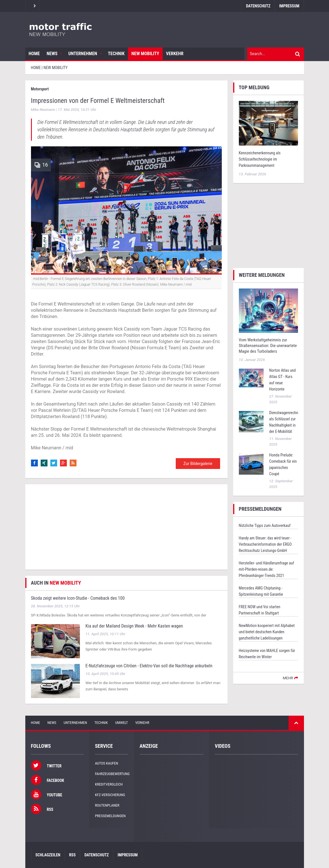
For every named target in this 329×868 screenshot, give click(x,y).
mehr (288, 678)
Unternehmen (83, 54)
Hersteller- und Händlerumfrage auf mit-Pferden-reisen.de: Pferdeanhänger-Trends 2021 (266, 569)
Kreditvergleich (109, 784)
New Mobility (145, 54)
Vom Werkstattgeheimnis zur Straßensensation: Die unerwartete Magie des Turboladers (268, 346)
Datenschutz (258, 6)
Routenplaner (107, 805)
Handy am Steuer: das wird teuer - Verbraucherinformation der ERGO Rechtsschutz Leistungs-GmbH (265, 544)
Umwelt (122, 723)
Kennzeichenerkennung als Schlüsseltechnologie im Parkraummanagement (260, 159)
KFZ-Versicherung (110, 795)
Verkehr (175, 54)
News (52, 54)
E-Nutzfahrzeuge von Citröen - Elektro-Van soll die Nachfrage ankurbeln (149, 666)
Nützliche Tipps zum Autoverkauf (265, 526)
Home (34, 54)
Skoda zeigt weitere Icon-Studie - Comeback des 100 (78, 598)
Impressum (289, 6)
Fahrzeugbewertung (112, 774)
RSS (72, 855)
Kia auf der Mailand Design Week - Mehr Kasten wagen (134, 626)
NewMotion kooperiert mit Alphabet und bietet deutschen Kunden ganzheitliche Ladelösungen (267, 632)
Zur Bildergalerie (198, 464)
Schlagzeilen (48, 855)
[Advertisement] (126, 527)
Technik (116, 54)
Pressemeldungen (110, 816)
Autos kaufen (106, 763)
